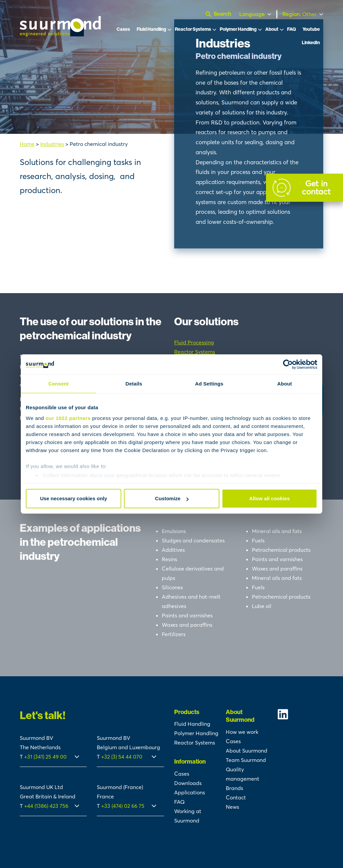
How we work (242, 732)
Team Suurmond (246, 760)
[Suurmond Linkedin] (300, 714)
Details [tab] (134, 384)
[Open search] (221, 14)
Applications (190, 792)
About (272, 29)
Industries (52, 144)
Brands (234, 788)
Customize (172, 498)
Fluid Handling (151, 29)
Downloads (188, 783)
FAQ (291, 29)
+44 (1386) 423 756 (46, 806)
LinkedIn (311, 43)
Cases (123, 29)
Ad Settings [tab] (209, 384)
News (232, 807)
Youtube (311, 29)
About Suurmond (247, 751)
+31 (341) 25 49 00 (46, 757)
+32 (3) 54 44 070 (122, 757)
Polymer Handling (238, 29)
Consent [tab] (58, 384)
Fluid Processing (194, 342)
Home (27, 144)
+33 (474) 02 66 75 (123, 806)
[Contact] (304, 188)
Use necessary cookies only (73, 498)
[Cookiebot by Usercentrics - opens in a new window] (288, 364)
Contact (236, 797)
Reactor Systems (193, 29)
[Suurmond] (60, 34)
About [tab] (285, 384)
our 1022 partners (68, 418)
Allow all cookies (269, 498)
